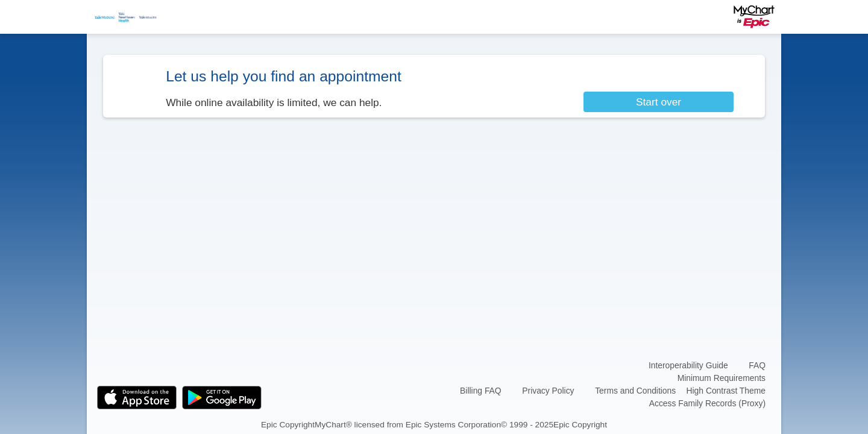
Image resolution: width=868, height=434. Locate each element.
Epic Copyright (288, 424)
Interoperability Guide (688, 365)
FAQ (757, 365)
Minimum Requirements (722, 378)
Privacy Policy (548, 391)
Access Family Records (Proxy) (707, 403)
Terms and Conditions (635, 391)
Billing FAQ (481, 391)
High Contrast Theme (726, 391)
